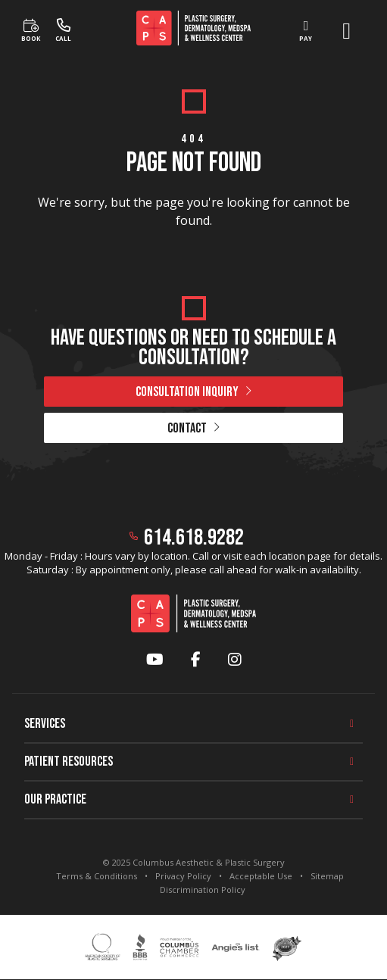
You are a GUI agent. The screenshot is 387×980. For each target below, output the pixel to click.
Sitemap (327, 876)
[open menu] (346, 31)
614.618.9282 (194, 538)
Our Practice (55, 799)
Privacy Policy (183, 876)
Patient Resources (69, 762)
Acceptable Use (261, 876)
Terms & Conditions (97, 876)
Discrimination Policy (203, 889)
